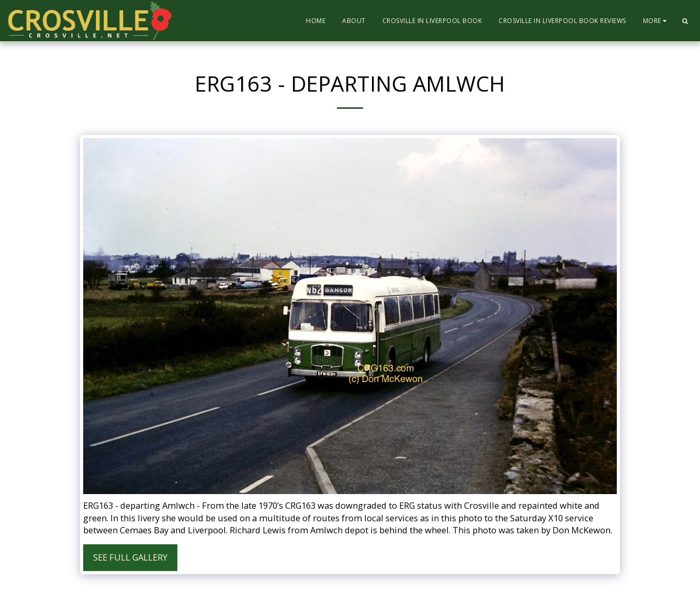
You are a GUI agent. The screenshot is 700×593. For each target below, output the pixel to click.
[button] (685, 21)
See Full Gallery (130, 557)
